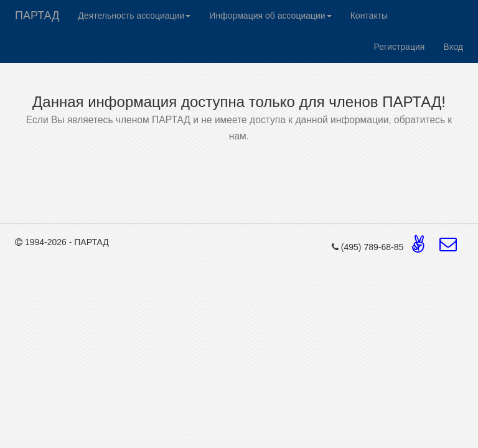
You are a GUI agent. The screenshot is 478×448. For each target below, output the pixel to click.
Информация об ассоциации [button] (270, 16)
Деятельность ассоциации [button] (134, 16)
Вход (453, 47)
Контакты (369, 16)
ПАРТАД (37, 16)
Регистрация (399, 47)
